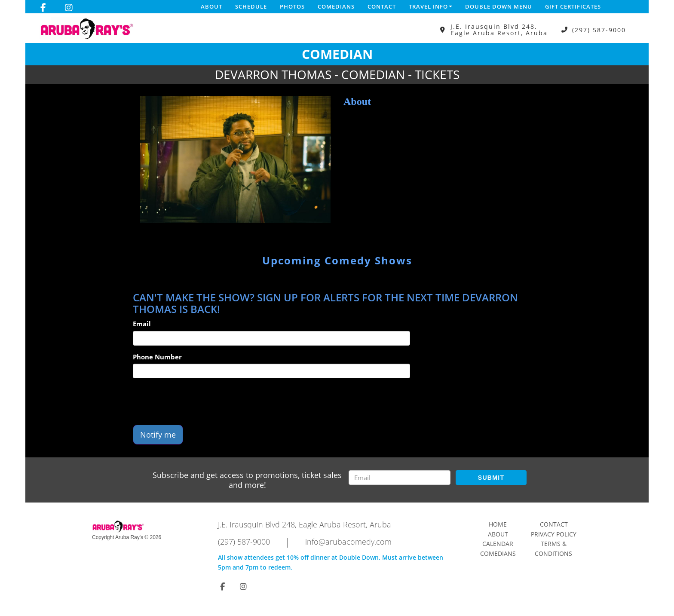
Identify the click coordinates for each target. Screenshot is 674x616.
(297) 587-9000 (599, 30)
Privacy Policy (554, 534)
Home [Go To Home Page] (498, 524)
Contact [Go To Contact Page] (554, 524)
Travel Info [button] (430, 6)
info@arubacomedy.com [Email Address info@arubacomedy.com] (348, 542)
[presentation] (198, 401)
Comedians (336, 6)
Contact (382, 6)
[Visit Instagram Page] (69, 8)
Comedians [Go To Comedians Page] (498, 553)
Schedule (251, 6)
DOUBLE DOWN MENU (499, 6)
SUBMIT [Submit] (491, 478)
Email (142, 324)
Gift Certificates (573, 6)
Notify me (158, 435)
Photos (292, 6)
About (211, 6)
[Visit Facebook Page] (43, 8)
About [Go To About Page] (498, 534)
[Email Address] (400, 478)
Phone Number (157, 357)
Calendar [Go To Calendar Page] (498, 544)
